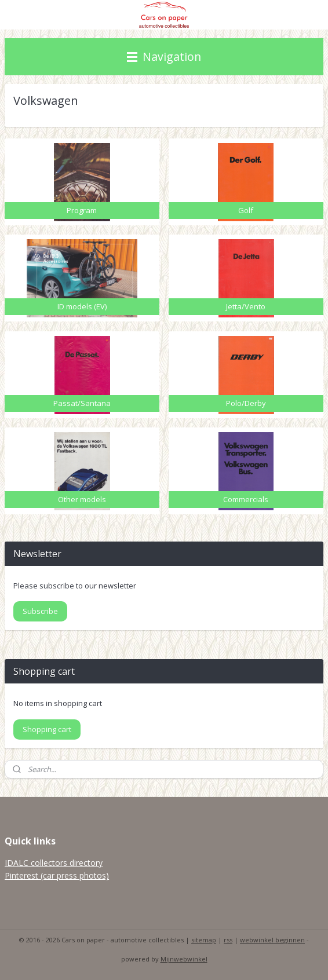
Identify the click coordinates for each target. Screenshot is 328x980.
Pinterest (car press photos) (57, 875)
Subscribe (40, 611)
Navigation (164, 56)
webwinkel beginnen (272, 940)
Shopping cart (47, 729)
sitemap (204, 940)
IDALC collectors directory (54, 863)
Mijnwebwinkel (184, 959)
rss (228, 940)
